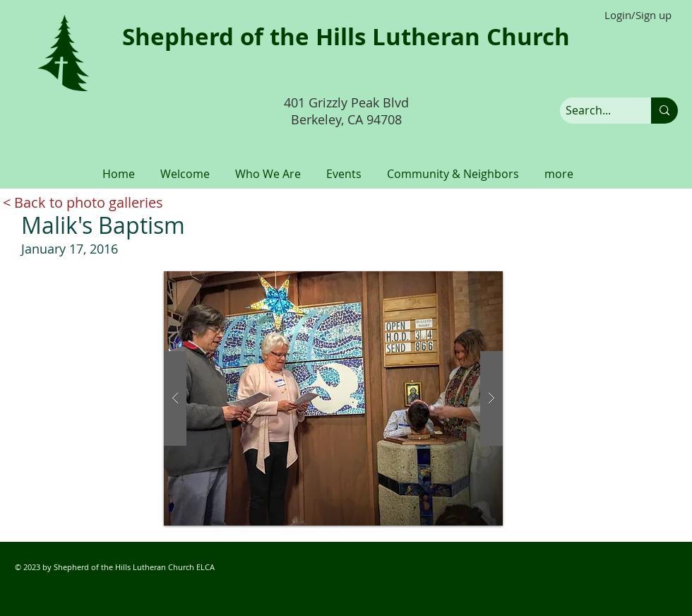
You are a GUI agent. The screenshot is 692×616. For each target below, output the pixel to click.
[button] (185, 167)
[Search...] (593, 111)
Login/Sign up (638, 15)
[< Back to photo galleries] (83, 203)
